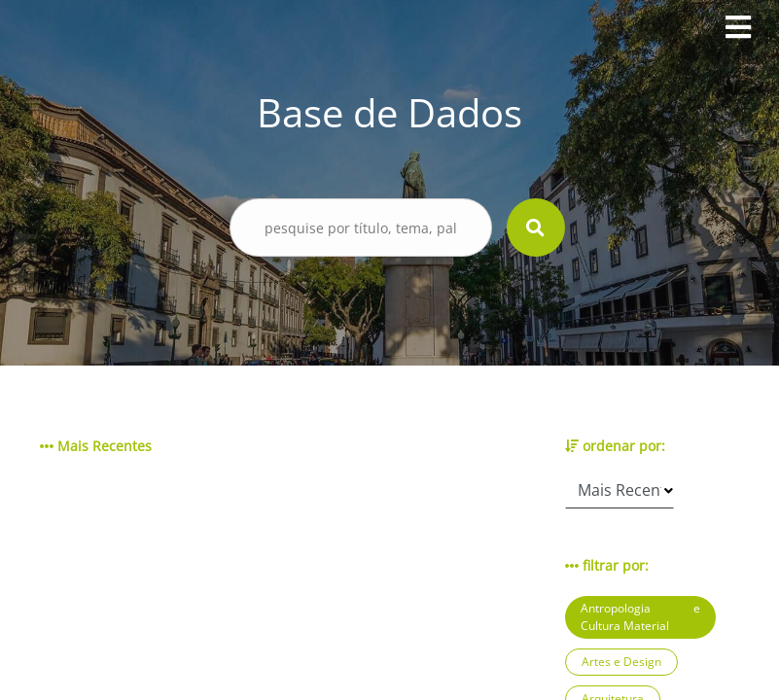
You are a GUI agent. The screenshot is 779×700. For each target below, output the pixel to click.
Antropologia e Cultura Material (640, 617)
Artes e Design (621, 662)
